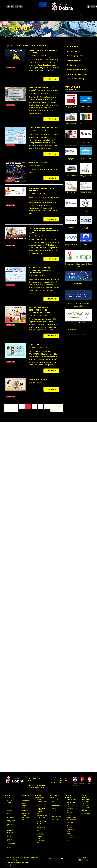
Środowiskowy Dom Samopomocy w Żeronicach (42, 815)
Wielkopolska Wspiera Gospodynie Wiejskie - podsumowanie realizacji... (41, 308)
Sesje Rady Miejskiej (9, 800)
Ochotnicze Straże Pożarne (11, 834)
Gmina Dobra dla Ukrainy (11, 823)
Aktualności (79, 27)
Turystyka (54, 809)
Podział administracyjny (56, 803)
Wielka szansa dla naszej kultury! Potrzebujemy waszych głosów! (44, 229)
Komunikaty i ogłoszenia (10, 804)
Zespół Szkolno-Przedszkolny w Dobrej (41, 827)
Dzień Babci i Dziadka (38, 378)
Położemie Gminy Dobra (56, 799)
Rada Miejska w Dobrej (26, 817)
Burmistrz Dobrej (26, 799)
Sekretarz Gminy (26, 806)
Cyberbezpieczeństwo (72, 836)
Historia (54, 806)
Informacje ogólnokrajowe (10, 815)
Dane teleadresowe (27, 796)
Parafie (53, 812)
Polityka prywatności (70, 833)
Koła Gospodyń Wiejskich (10, 838)
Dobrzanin (69, 811)
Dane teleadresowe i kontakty (77, 332)
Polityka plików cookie (70, 829)
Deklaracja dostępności (70, 824)
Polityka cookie (9, 860)
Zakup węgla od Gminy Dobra (11, 819)
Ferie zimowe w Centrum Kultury (43, 126)
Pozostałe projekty (86, 811)
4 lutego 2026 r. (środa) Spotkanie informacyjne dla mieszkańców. (42, 268)
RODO (68, 839)
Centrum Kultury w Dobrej (41, 803)
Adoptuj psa (70, 821)
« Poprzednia (11, 406)
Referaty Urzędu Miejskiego (26, 812)
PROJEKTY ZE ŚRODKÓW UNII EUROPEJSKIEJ (85, 800)
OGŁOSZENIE (34, 343)
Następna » (57, 406)
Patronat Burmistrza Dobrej (71, 815)
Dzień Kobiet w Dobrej (38, 161)
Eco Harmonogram (71, 818)
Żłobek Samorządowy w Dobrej (41, 839)
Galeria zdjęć (55, 818)
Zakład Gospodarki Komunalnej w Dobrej (41, 821)
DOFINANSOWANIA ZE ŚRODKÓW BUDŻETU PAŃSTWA (86, 806)
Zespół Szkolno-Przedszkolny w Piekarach (41, 833)
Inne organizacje (11, 841)
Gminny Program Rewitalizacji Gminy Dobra (72, 807)
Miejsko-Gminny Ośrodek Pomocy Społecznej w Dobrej (41, 809)
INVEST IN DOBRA (71, 798)
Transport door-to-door (71, 802)
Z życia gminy (88, 27)
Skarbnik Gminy (25, 809)
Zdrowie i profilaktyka (9, 808)
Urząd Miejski (24, 793)
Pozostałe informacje (9, 845)
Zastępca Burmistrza (24, 803)
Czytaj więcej (53, 77)
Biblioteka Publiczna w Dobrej (41, 799)
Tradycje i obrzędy (56, 815)
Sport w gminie (10, 811)
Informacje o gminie (73, 337)
